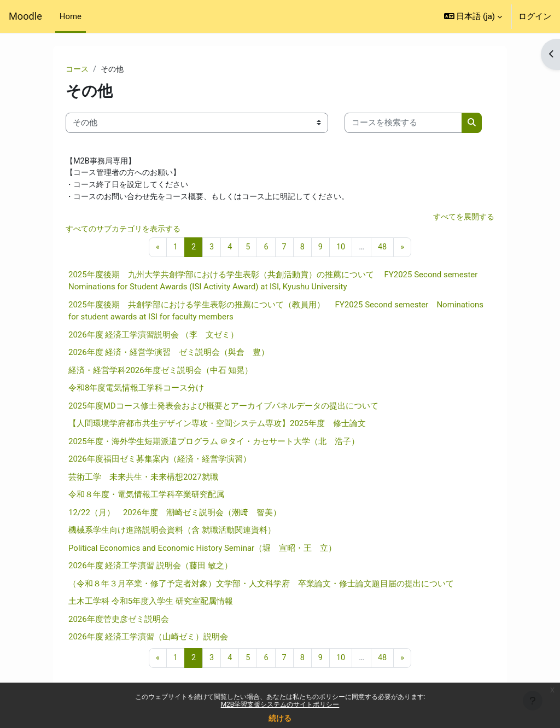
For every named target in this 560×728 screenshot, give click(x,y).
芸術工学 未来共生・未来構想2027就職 (143, 480)
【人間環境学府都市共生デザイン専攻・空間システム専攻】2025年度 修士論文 (217, 427)
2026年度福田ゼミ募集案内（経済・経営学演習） (160, 462)
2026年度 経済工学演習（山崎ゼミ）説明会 (148, 640)
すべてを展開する (462, 219)
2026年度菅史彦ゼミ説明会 (119, 622)
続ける (280, 718)
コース (78, 69)
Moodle (25, 16)
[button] (473, 16)
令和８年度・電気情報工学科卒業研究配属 (146, 498)
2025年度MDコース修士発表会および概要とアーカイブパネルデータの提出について (223, 409)
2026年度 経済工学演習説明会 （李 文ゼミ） (153, 337)
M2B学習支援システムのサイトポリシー (280, 704)
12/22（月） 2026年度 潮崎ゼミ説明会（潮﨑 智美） (175, 515)
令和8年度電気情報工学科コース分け (136, 391)
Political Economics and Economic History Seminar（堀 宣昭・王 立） (202, 551)
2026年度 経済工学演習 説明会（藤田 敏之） (150, 569)
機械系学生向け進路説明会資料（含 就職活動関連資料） (172, 533)
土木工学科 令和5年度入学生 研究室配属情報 (151, 604)
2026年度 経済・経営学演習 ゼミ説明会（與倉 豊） (169, 356)
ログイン (535, 16)
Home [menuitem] (71, 16)
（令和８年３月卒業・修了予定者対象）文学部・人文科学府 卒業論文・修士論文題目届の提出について (261, 586)
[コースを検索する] (403, 123)
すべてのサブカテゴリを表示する (127, 231)
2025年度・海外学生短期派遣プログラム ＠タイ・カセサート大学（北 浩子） (214, 444)
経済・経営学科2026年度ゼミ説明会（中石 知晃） (161, 373)
